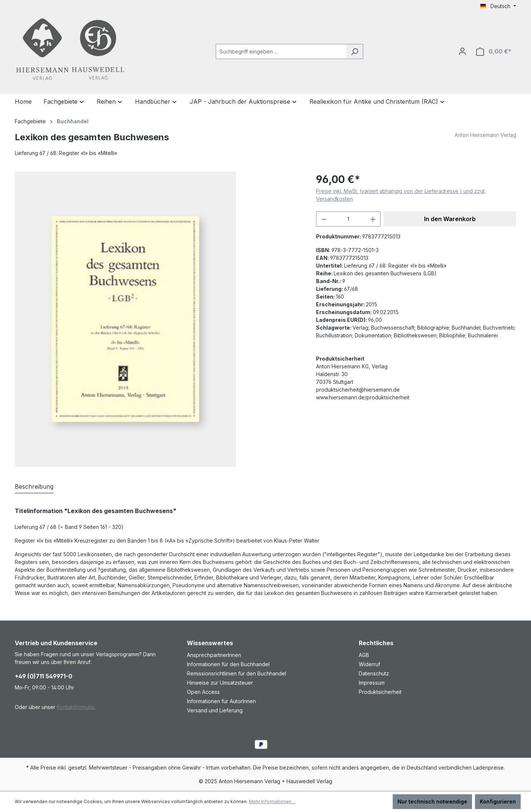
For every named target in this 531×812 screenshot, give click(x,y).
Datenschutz (374, 673)
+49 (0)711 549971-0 (44, 676)
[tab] (34, 487)
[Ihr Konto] (462, 51)
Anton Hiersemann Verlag (485, 135)
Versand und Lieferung (215, 710)
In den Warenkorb (450, 219)
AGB (364, 655)
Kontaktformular (76, 707)
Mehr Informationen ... (272, 801)
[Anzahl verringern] (324, 219)
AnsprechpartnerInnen (214, 655)
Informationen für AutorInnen (221, 701)
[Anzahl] (348, 219)
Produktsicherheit (380, 692)
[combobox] (281, 51)
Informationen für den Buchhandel (228, 664)
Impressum (372, 683)
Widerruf (369, 664)
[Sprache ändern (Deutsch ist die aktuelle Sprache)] (498, 6)
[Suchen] (355, 51)
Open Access (203, 692)
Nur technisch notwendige (432, 801)
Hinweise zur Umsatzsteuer (220, 683)
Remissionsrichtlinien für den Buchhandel (237, 673)
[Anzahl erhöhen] (373, 219)
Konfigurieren (498, 801)
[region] (158, 319)
